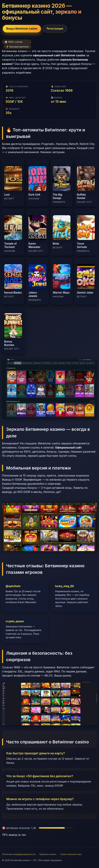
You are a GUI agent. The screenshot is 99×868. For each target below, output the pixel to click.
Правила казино (48, 854)
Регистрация (55, 29)
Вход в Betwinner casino (22, 29)
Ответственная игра (71, 854)
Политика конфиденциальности (19, 854)
